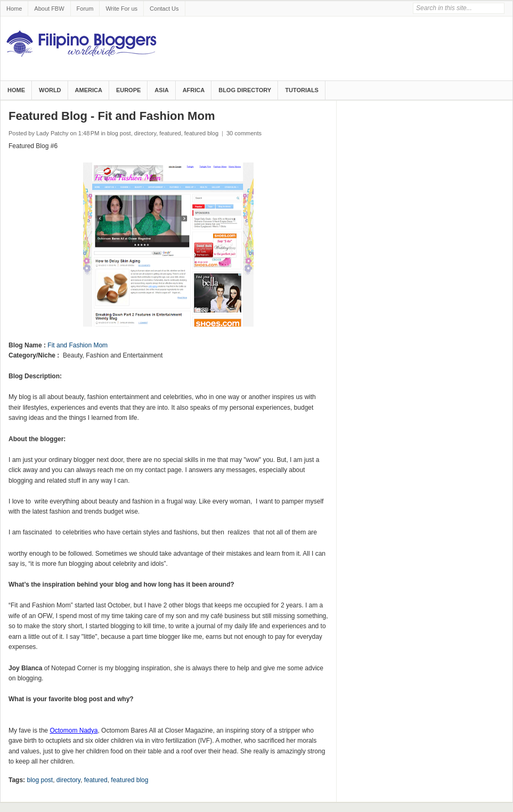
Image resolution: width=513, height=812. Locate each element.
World (50, 90)
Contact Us (164, 9)
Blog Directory (245, 90)
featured (170, 133)
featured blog (201, 133)
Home (14, 9)
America (89, 90)
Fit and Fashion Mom (78, 345)
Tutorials (302, 90)
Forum (85, 9)
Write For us (121, 9)
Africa (194, 90)
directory (145, 133)
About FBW (49, 9)
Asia (161, 90)
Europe (128, 90)
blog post (119, 133)
